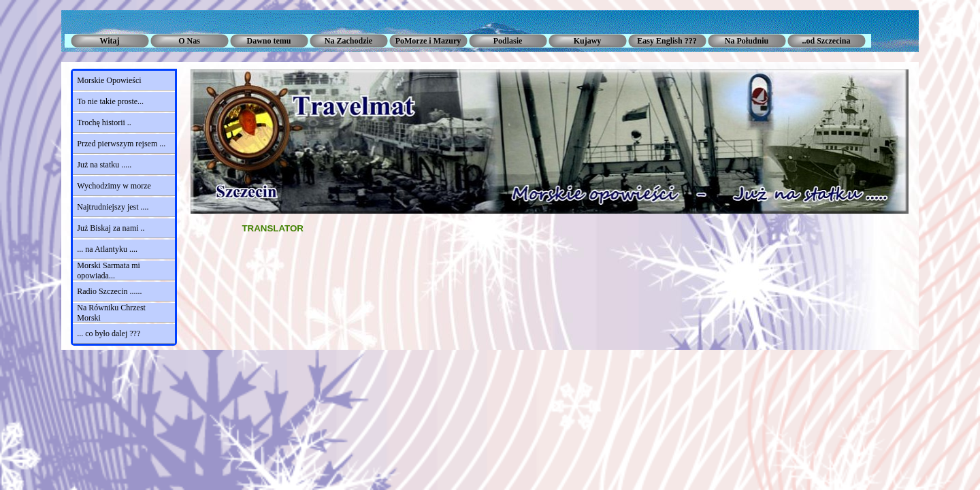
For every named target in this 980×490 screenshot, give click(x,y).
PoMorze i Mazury (428, 41)
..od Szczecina (827, 41)
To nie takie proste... (110, 101)
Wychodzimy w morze (114, 186)
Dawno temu (269, 41)
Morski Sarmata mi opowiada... (109, 271)
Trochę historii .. (104, 122)
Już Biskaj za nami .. (111, 228)
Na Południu (747, 41)
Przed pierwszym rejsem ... (121, 144)
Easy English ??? (667, 41)
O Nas (189, 41)
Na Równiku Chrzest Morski (111, 313)
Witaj (109, 41)
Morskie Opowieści (109, 80)
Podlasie (508, 41)
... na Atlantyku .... (107, 249)
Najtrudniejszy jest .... (113, 207)
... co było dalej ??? (109, 333)
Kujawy (588, 41)
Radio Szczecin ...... (109, 291)
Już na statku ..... (104, 165)
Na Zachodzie (348, 41)
